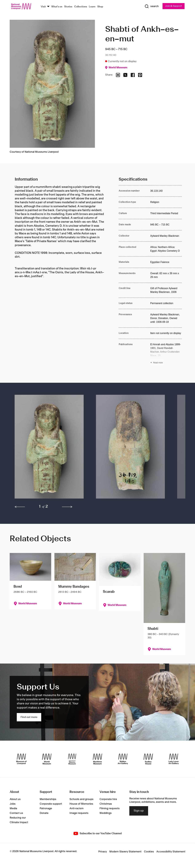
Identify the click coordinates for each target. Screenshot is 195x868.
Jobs (13, 804)
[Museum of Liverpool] (21, 759)
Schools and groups (82, 799)
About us (15, 799)
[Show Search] (151, 6)
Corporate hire (108, 799)
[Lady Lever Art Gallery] (174, 759)
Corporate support (51, 804)
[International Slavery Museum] (72, 759)
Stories (68, 7)
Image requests (79, 813)
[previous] (20, 507)
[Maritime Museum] (97, 759)
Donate (44, 813)
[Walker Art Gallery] (123, 759)
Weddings (106, 813)
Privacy (103, 852)
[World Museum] (47, 759)
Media (13, 808)
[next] (67, 507)
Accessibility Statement (171, 852)
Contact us (16, 813)
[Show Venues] (48, 7)
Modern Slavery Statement (125, 852)
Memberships (48, 799)
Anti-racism (77, 808)
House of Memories (81, 804)
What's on (57, 7)
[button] (49, 448)
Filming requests (110, 808)
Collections (81, 7)
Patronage (46, 808)
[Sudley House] (148, 759)
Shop (100, 7)
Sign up (139, 811)
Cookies (149, 852)
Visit (43, 7)
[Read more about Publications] (166, 354)
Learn (92, 7)
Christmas (106, 804)
